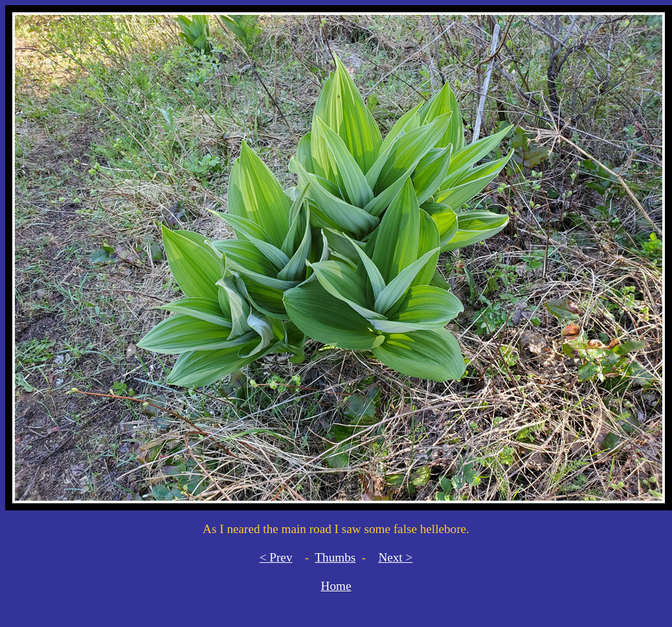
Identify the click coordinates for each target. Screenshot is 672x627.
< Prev (276, 557)
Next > (395, 557)
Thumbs (335, 557)
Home (336, 586)
